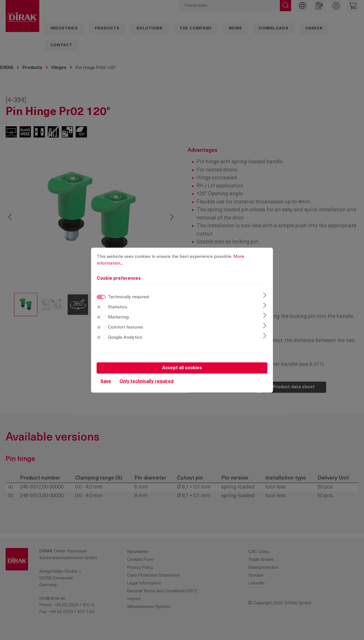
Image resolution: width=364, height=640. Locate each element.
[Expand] (265, 296)
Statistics (118, 307)
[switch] (101, 307)
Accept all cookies (182, 368)
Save (106, 381)
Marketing (118, 317)
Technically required (128, 297)
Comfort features (125, 327)
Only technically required (147, 381)
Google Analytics (125, 337)
